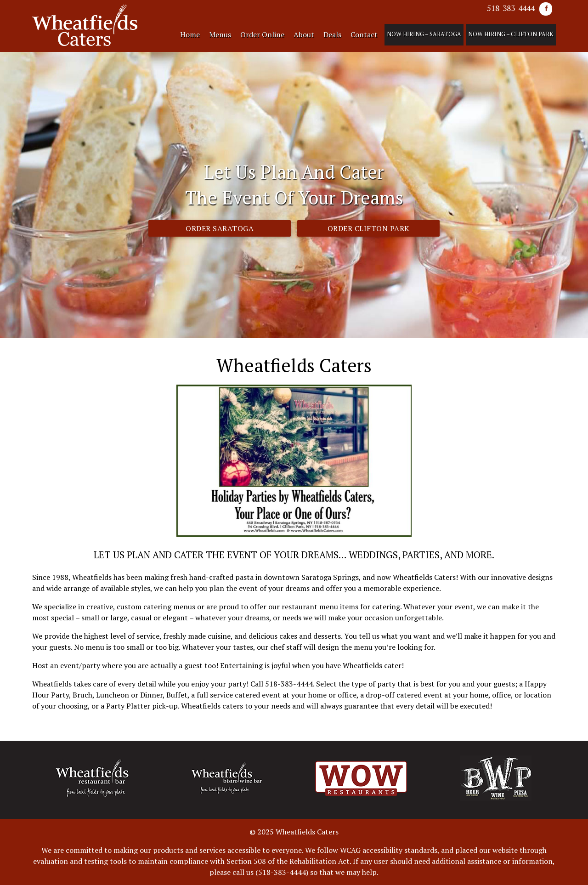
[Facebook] (546, 9)
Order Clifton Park (369, 228)
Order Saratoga (220, 228)
